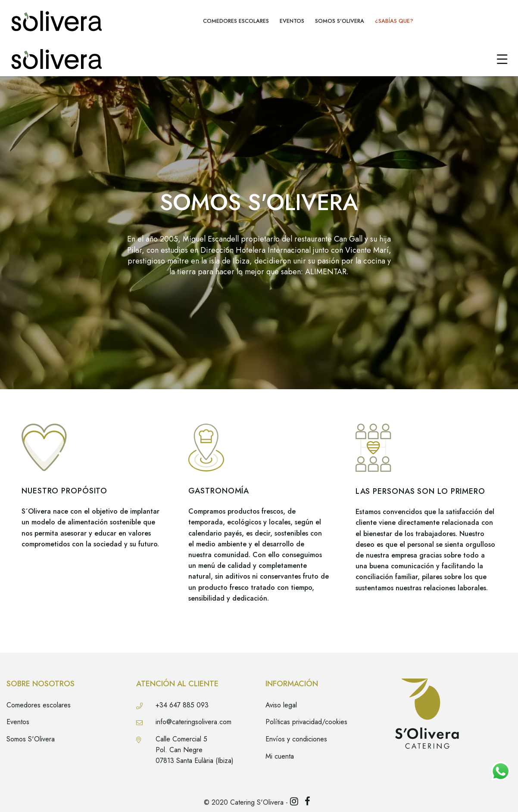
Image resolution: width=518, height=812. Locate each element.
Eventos (18, 722)
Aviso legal (281, 705)
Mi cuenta (280, 756)
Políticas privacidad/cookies (306, 722)
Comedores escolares (39, 705)
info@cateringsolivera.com (193, 722)
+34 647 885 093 (182, 705)
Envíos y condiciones (296, 739)
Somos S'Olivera (31, 739)
